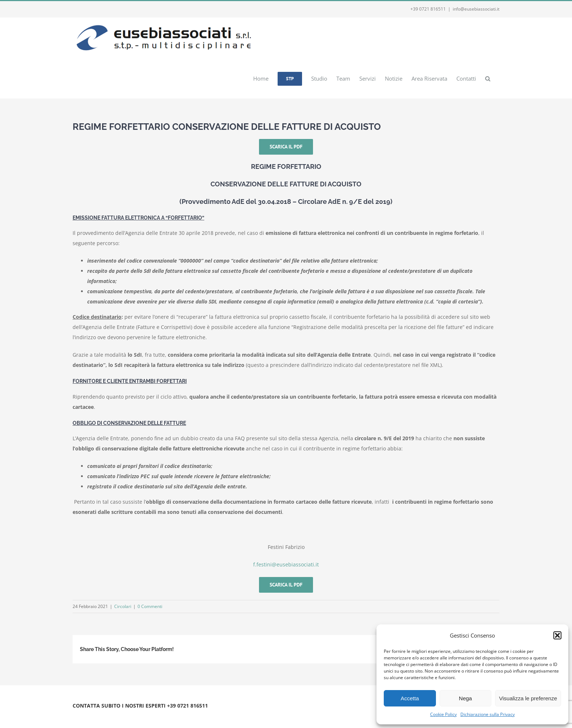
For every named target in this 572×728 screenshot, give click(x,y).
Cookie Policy (443, 714)
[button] (557, 635)
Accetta (410, 698)
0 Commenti (150, 606)
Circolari (123, 606)
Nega (465, 698)
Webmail (163, 714)
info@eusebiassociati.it (476, 9)
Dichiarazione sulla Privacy (488, 714)
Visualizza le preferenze (528, 698)
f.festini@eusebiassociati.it (286, 564)
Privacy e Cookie (134, 714)
